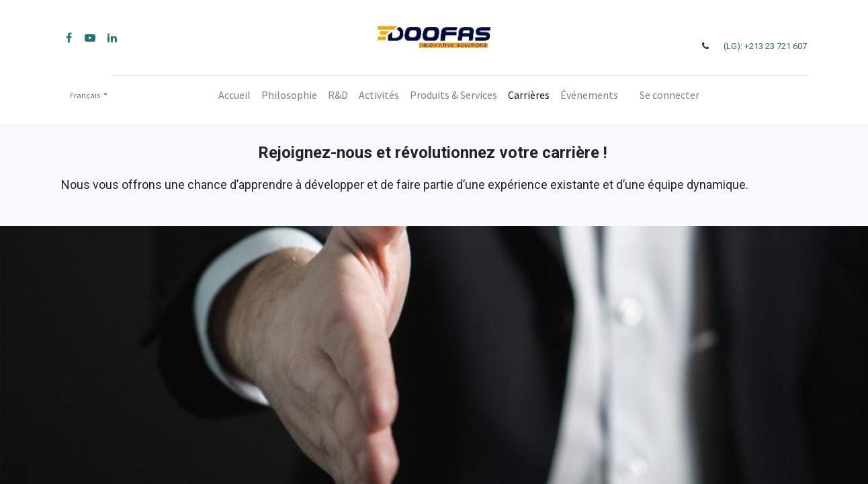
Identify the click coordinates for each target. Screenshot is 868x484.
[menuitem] (234, 95)
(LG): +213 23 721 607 (765, 46)
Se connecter (669, 95)
